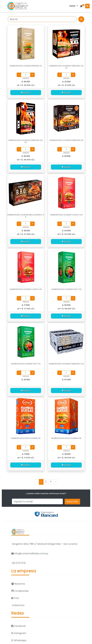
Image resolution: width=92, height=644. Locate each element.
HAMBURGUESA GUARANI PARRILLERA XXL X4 (26, 141)
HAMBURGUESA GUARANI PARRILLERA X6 (66, 140)
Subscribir (72, 502)
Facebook (19, 626)
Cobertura (18, 605)
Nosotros (18, 584)
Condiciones (20, 591)
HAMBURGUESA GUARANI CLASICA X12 (66, 215)
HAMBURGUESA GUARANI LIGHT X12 (66, 289)
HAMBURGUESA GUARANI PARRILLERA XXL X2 (66, 67)
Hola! (73, 6)
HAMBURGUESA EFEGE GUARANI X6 (26, 438)
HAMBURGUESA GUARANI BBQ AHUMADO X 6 (26, 216)
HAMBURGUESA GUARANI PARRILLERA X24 (66, 364)
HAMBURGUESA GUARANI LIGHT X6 (26, 364)
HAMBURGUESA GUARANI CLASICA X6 (26, 289)
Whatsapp (19, 640)
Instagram (19, 633)
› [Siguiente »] (55, 482)
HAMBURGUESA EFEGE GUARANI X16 (66, 438)
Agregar (26, 92)
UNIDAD (26, 78)
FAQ (15, 598)
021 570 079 (18, 563)
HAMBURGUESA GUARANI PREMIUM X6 (26, 66)
